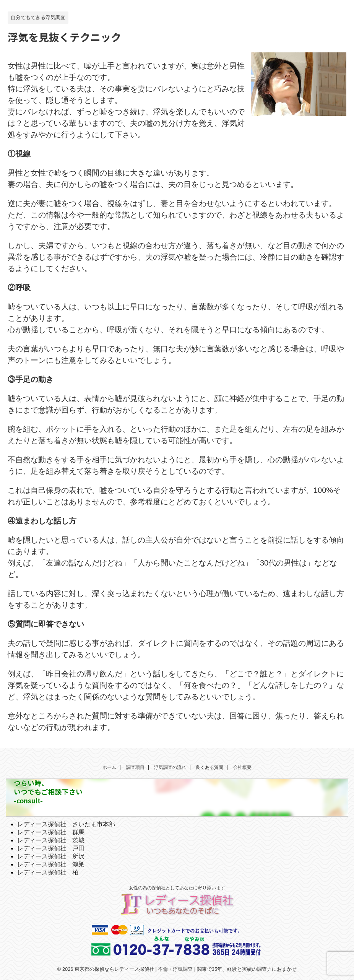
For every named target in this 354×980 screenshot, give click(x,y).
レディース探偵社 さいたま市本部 (66, 824)
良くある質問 (209, 767)
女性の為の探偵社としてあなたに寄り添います (177, 888)
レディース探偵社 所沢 (51, 856)
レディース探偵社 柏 (48, 872)
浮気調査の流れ (170, 767)
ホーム (109, 767)
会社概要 (242, 767)
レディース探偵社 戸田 (51, 848)
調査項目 (135, 767)
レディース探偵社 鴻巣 (51, 864)
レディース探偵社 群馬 (51, 832)
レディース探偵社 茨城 (51, 840)
